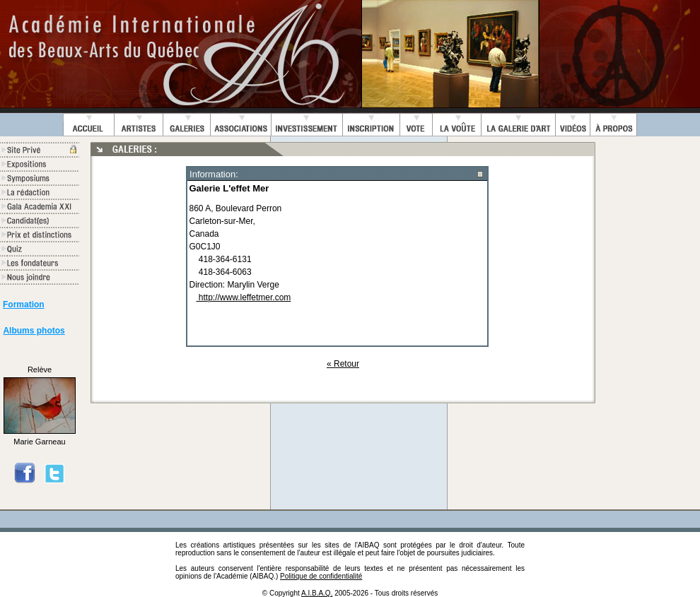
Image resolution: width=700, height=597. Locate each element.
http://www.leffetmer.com (244, 297)
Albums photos (34, 331)
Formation (24, 305)
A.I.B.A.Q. (317, 593)
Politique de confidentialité (321, 576)
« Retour (343, 364)
